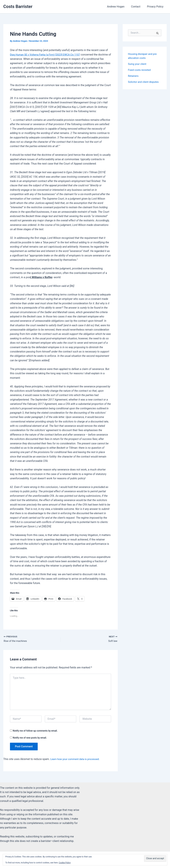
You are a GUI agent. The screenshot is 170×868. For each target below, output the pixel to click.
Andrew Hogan (119, 7)
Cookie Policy (65, 863)
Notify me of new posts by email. (30, 738)
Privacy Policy (156, 7)
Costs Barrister (18, 6)
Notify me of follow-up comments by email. (35, 731)
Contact (138, 7)
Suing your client (138, 64)
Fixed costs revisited (140, 70)
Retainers (134, 76)
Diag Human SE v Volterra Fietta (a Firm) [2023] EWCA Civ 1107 (47, 55)
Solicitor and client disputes (144, 82)
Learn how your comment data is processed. (76, 759)
